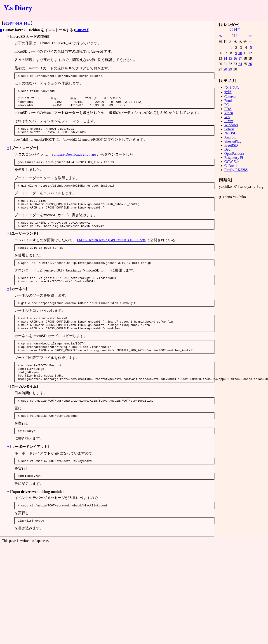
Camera (230, 97)
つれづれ (232, 87)
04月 (235, 36)
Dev (227, 149)
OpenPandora (234, 153)
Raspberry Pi (234, 158)
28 (225, 69)
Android (230, 137)
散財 (228, 92)
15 (230, 58)
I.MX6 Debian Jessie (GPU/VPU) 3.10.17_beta (111, 250)
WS (227, 117)
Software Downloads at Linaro (74, 159)
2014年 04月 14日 (17, 23)
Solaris (229, 129)
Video (229, 113)
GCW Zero (232, 162)
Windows (231, 125)
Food (228, 101)
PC (227, 105)
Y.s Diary (18, 8)
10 (240, 53)
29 (230, 69)
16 (235, 58)
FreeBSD (231, 145)
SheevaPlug (233, 141)
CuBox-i (82, 30)
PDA (228, 109)
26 (250, 64)
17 (240, 58)
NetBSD (230, 133)
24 (240, 64)
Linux (229, 121)
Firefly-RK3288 (236, 170)
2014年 (235, 29)
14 (225, 58)
